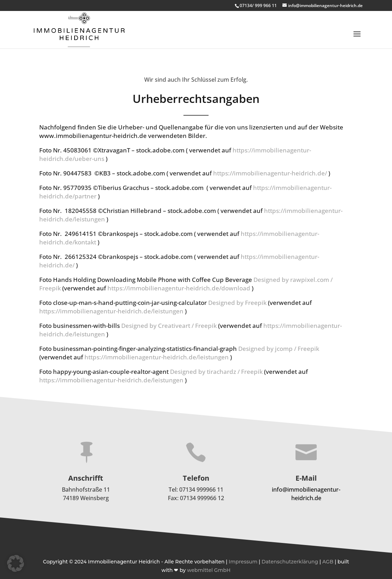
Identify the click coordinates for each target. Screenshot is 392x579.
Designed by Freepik (237, 303)
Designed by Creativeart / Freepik (169, 326)
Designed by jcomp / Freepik (279, 349)
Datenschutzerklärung (290, 562)
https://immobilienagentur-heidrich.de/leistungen (111, 311)
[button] (16, 563)
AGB (328, 562)
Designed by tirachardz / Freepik (216, 372)
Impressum (243, 562)
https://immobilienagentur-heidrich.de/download (179, 288)
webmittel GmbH (209, 570)
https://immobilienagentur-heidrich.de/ (270, 173)
